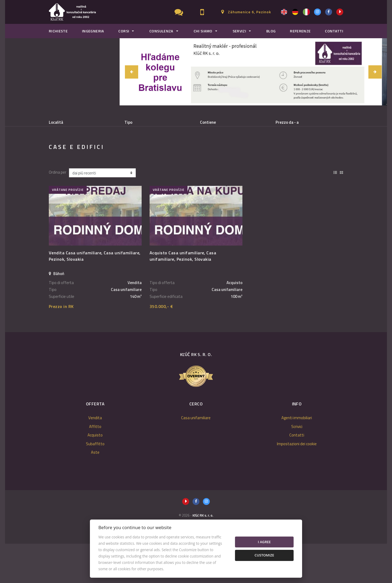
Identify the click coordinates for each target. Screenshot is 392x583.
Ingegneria (93, 31)
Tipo (128, 122)
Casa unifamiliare (196, 457)
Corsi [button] (124, 31)
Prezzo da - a (287, 122)
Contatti (334, 31)
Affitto (96, 150)
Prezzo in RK (61, 346)
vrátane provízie (68, 229)
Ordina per (58, 212)
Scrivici (297, 466)
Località (56, 122)
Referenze (300, 31)
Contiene (208, 122)
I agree (264, 542)
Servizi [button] (239, 31)
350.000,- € (161, 346)
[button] (132, 72)
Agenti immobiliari (297, 457)
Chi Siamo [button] (203, 31)
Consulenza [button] (161, 31)
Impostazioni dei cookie (297, 483)
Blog (271, 31)
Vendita (66, 150)
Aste (95, 492)
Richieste (58, 31)
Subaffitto (161, 150)
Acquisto (127, 150)
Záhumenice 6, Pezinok (249, 12)
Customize (264, 555)
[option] (253, 72)
